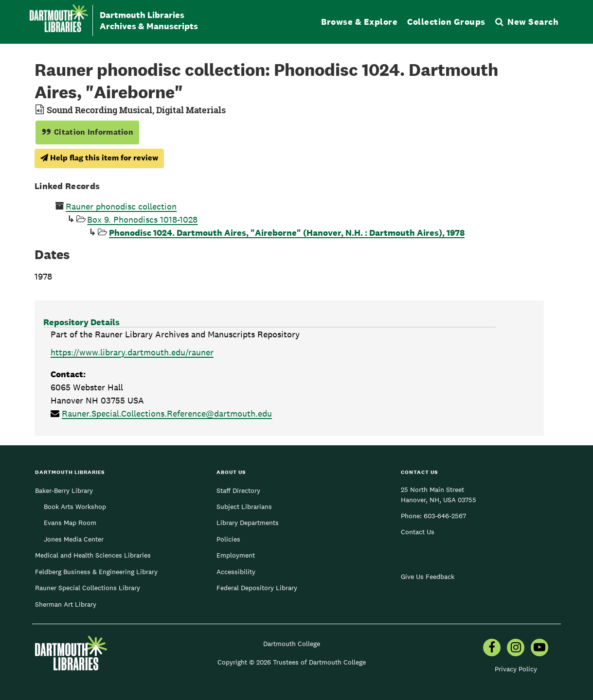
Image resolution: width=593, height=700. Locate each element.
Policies (228, 539)
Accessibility (236, 572)
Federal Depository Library (257, 588)
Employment (236, 555)
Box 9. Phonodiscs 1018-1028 (142, 219)
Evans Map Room (70, 523)
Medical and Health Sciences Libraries (93, 555)
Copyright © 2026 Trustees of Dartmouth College (292, 662)
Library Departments (248, 523)
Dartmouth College (292, 644)
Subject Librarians (244, 507)
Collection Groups (446, 22)
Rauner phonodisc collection (121, 206)
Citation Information (87, 132)
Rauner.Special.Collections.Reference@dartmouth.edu (167, 413)
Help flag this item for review (99, 158)
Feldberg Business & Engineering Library (96, 572)
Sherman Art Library (66, 604)
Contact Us (418, 532)
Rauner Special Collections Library (88, 588)
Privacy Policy (516, 669)
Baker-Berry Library (64, 490)
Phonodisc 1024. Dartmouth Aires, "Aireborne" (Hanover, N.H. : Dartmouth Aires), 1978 (287, 233)
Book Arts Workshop (75, 507)
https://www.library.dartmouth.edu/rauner (132, 352)
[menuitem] (492, 648)
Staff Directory (238, 490)
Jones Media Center (74, 539)
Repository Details (81, 322)
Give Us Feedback (428, 577)
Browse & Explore (359, 22)
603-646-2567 (445, 516)
